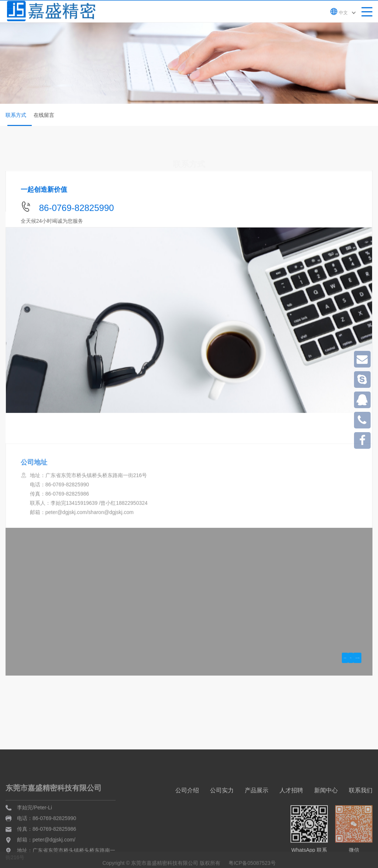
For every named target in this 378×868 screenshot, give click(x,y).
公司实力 (222, 818)
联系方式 (18, 120)
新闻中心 (326, 818)
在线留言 (44, 116)
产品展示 (257, 818)
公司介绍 (187, 818)
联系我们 (361, 818)
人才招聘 (291, 818)
